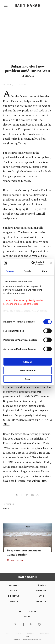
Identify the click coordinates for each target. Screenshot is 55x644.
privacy (18, 633)
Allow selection (27, 370)
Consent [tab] (10, 271)
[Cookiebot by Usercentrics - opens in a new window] (33, 263)
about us (31, 633)
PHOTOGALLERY (18, 560)
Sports (14, 601)
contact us (45, 633)
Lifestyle (14, 596)
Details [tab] (28, 271)
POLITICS (14, 585)
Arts (41, 596)
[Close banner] (51, 263)
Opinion (41, 601)
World (14, 591)
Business (41, 591)
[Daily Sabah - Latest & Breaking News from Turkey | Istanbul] (27, 6)
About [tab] (45, 271)
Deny (27, 379)
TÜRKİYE (41, 585)
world (6, 508)
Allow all (27, 362)
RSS (27, 636)
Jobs (7, 633)
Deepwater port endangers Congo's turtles (24, 553)
